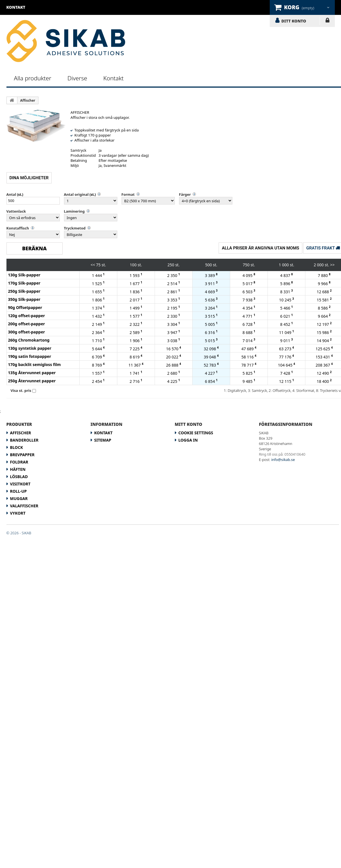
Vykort (18, 513)
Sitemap (103, 440)
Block (17, 447)
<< (93, 265)
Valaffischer (24, 506)
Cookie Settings (196, 433)
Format (128, 194)
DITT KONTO (294, 21)
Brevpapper (22, 455)
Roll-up (19, 491)
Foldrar (19, 462)
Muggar (19, 498)
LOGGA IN (327, 21)
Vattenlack (16, 211)
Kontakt (113, 78)
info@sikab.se (283, 460)
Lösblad (19, 477)
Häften (18, 469)
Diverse (77, 78)
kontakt (16, 7)
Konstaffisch (18, 228)
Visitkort (20, 484)
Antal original (76, 194)
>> (332, 265)
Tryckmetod (75, 228)
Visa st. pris (21, 390)
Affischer (28, 100)
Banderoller (24, 440)
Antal (11, 194)
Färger (185, 194)
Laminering (74, 211)
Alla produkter (33, 78)
